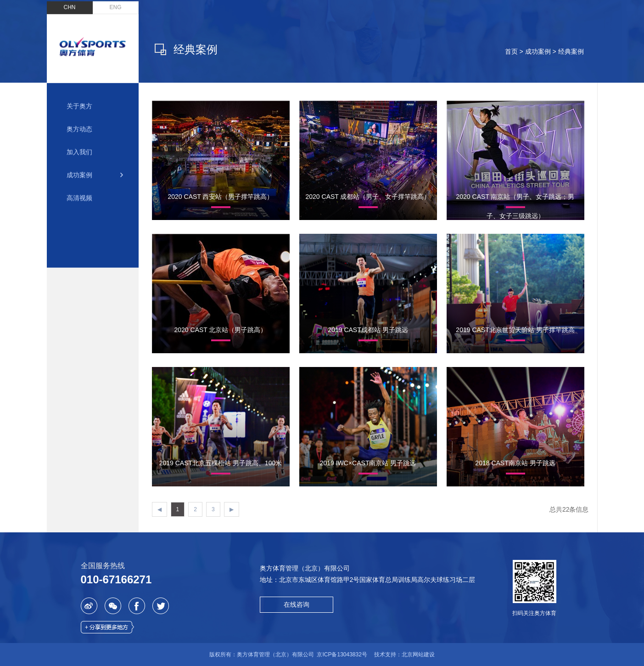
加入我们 (79, 146)
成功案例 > (542, 51)
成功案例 (79, 169)
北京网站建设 (418, 655)
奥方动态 (79, 123)
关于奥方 (79, 100)
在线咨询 (297, 604)
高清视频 (79, 192)
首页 (511, 51)
